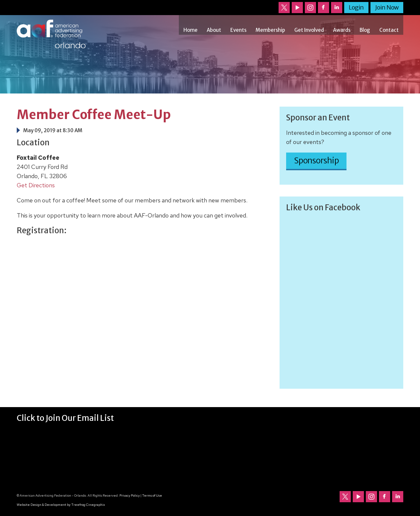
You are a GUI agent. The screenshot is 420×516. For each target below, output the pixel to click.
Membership (270, 30)
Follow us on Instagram (310, 8)
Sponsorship (316, 161)
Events (238, 30)
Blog (365, 30)
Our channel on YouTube (297, 8)
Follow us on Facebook (324, 8)
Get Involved (309, 30)
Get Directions (36, 185)
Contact (389, 30)
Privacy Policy (130, 495)
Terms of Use (152, 495)
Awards (342, 30)
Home (190, 30)
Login (356, 7)
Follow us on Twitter (284, 8)
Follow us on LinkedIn (337, 8)
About (214, 30)
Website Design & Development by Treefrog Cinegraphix (61, 505)
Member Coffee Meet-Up (94, 115)
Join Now (387, 7)
